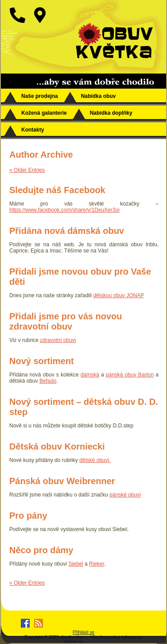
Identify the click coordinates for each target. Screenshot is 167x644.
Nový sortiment (42, 361)
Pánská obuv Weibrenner (62, 481)
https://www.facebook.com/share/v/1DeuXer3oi (64, 210)
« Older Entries (27, 170)
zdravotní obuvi (58, 340)
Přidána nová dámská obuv (67, 231)
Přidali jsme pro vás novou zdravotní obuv (66, 321)
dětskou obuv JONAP (118, 295)
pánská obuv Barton (130, 375)
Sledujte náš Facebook (57, 190)
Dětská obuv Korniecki (57, 446)
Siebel (76, 564)
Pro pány (28, 516)
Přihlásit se (83, 632)
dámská (90, 375)
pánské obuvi (125, 495)
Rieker (97, 564)
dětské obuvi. (95, 460)
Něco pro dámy (41, 550)
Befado (48, 381)
